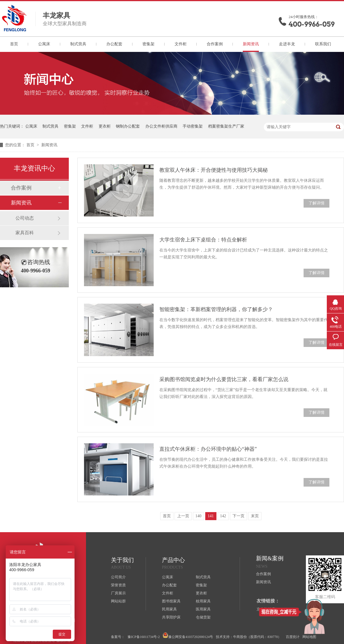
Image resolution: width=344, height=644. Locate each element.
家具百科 (25, 233)
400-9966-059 (312, 24)
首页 (14, 44)
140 (199, 516)
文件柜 (181, 44)
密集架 (148, 44)
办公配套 (114, 44)
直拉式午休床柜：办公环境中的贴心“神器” (208, 449)
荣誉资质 (118, 585)
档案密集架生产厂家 (226, 126)
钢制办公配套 (128, 126)
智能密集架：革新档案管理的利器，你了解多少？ (216, 309)
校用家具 (203, 601)
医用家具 (203, 609)
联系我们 (323, 44)
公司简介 (118, 577)
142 (223, 516)
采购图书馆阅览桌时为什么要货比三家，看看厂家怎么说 (224, 379)
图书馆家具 (171, 601)
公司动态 (25, 218)
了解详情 (316, 203)
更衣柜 (105, 126)
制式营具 (78, 44)
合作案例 (215, 44)
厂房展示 (118, 593)
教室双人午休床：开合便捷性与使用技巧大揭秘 (214, 170)
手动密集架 (193, 126)
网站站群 (118, 601)
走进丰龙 (287, 44)
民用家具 (169, 609)
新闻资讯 (251, 44)
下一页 (239, 516)
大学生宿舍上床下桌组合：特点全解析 (203, 240)
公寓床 (44, 44)
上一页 (183, 516)
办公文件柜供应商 (161, 126)
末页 (255, 516)
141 (211, 516)
